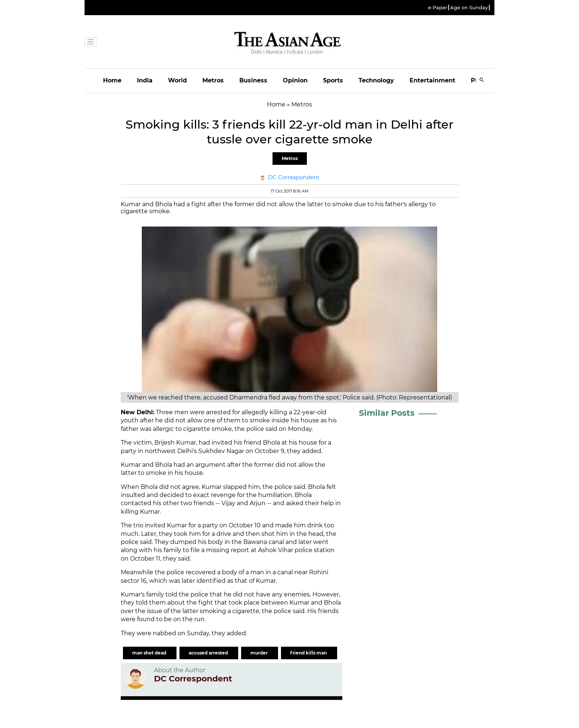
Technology (376, 80)
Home (112, 80)
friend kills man (309, 653)
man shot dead (150, 653)
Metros (213, 80)
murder (260, 653)
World (177, 80)
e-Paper (438, 8)
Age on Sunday (469, 8)
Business (253, 80)
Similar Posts (387, 413)
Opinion (295, 80)
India (145, 80)
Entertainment (432, 80)
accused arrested (209, 653)
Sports (333, 80)
